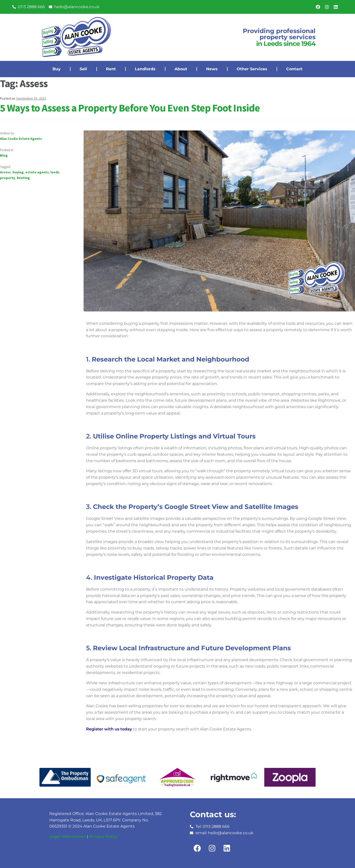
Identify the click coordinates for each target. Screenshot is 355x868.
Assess (5, 172)
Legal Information (68, 837)
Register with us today (109, 729)
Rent (111, 69)
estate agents (37, 172)
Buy (57, 69)
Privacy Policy (103, 837)
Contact (294, 69)
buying (18, 172)
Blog (4, 155)
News (212, 69)
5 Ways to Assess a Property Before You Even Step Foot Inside (130, 108)
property (8, 178)
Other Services (252, 69)
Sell (83, 69)
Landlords (145, 69)
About (181, 69)
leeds (55, 172)
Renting (23, 178)
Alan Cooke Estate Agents (21, 139)
